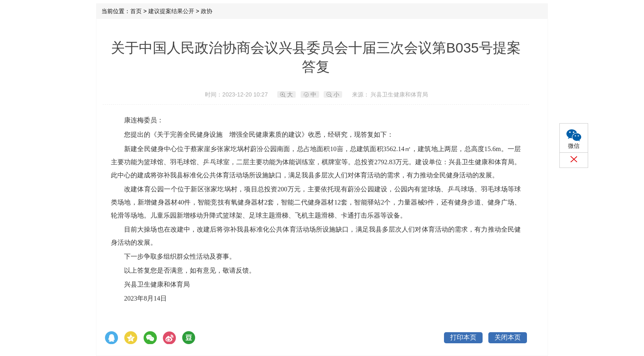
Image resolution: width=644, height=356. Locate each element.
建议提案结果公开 (171, 11)
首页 (136, 11)
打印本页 (463, 337)
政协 (207, 11)
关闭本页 (508, 337)
